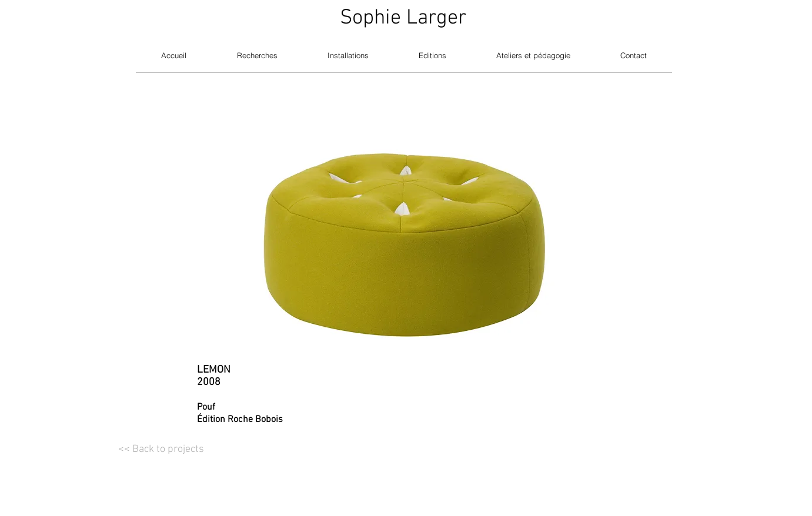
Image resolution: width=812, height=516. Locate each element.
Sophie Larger (403, 18)
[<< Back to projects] (161, 449)
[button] (406, 215)
